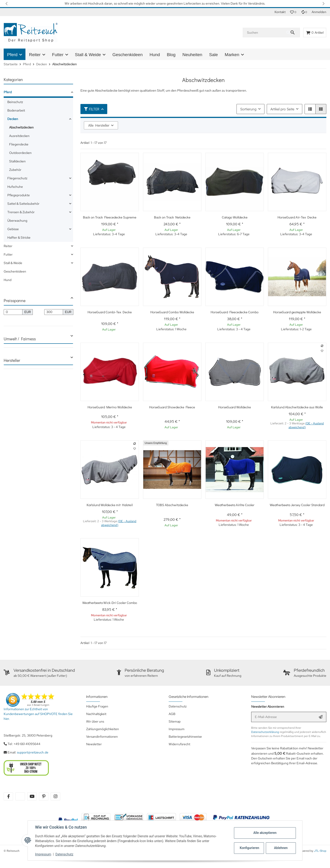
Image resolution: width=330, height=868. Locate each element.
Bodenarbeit (16, 110)
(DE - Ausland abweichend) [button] (306, 425)
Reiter (8, 246)
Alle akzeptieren (265, 833)
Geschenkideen (15, 271)
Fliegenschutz (17, 178)
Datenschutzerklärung (265, 732)
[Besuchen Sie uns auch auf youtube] (32, 796)
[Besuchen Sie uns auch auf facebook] (8, 796)
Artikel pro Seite (282, 109)
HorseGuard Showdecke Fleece (172, 407)
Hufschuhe (15, 187)
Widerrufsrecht (179, 744)
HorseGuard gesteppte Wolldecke (297, 312)
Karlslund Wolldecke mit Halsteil (110, 505)
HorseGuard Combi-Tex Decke (110, 312)
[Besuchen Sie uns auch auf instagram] (55, 796)
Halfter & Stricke (19, 237)
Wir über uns (95, 721)
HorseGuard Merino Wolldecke (110, 407)
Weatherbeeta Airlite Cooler (235, 505)
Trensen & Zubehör (21, 212)
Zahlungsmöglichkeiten (103, 729)
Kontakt (280, 12)
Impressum (43, 854)
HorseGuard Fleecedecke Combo (235, 312)
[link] (38, 93)
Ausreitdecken (19, 136)
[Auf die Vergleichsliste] (322, 346)
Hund (8, 280)
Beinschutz (15, 102)
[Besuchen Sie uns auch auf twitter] (20, 796)
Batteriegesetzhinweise (185, 737)
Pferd (8, 92)
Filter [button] (92, 109)
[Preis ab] (13, 312)
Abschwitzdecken (21, 127)
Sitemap (175, 721)
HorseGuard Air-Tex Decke (297, 217)
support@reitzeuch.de (33, 752)
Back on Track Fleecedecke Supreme (110, 217)
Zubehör (15, 170)
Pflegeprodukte (19, 195)
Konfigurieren (249, 848)
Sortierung (248, 109)
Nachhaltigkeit (96, 714)
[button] (7, 4)
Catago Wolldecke (235, 217)
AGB (172, 714)
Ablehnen (281, 848)
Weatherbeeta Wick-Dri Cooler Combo (110, 603)
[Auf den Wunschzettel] (322, 351)
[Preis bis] (54, 312)
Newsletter (94, 744)
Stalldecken (17, 161)
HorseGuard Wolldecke (235, 407)
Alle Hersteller (99, 125)
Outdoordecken (20, 153)
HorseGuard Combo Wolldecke (172, 312)
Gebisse (13, 229)
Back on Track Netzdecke (172, 217)
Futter (8, 254)
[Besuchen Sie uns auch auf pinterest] (44, 796)
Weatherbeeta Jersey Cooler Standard (297, 505)
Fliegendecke (19, 144)
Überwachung (17, 221)
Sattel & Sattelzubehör (23, 204)
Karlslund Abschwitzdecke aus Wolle (297, 407)
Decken (13, 119)
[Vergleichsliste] (304, 12)
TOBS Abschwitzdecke (172, 505)
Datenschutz (64, 854)
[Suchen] (265, 33)
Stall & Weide (13, 263)
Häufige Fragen (97, 706)
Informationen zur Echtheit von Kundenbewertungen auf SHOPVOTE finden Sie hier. (38, 714)
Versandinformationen (102, 737)
